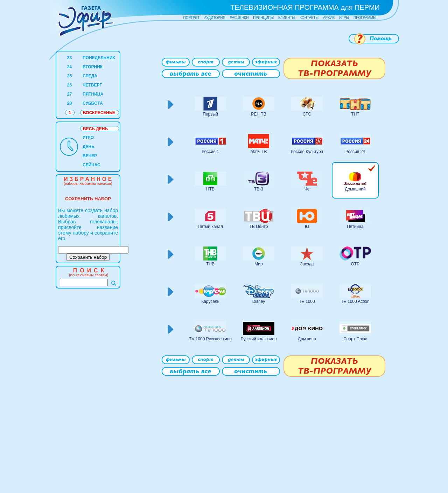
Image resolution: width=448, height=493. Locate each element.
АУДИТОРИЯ (215, 18)
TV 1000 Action (355, 301)
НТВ (210, 189)
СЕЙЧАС (92, 165)
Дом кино (307, 339)
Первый (210, 114)
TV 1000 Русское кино (210, 339)
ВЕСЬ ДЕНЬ (95, 129)
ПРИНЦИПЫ (263, 18)
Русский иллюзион (258, 339)
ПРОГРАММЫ (365, 18)
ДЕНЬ (89, 147)
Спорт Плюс (355, 339)
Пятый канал (210, 227)
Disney (259, 301)
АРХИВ (329, 18)
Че (307, 189)
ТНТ (355, 114)
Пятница (355, 227)
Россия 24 (355, 152)
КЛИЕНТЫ (287, 18)
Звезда (307, 264)
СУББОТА (93, 103)
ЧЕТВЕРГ (92, 85)
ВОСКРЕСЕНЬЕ (99, 113)
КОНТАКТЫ (309, 18)
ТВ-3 (259, 189)
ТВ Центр (258, 227)
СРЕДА (90, 76)
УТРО (88, 138)
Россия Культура (307, 152)
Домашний (355, 189)
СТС (307, 114)
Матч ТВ (259, 152)
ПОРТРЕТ (192, 18)
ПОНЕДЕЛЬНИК (99, 58)
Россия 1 (210, 152)
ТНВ (210, 264)
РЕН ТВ (258, 114)
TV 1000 (307, 301)
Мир (258, 264)
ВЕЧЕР (90, 156)
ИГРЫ (344, 18)
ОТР (355, 264)
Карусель (210, 301)
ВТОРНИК (93, 67)
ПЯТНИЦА (93, 94)
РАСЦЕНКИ (239, 18)
